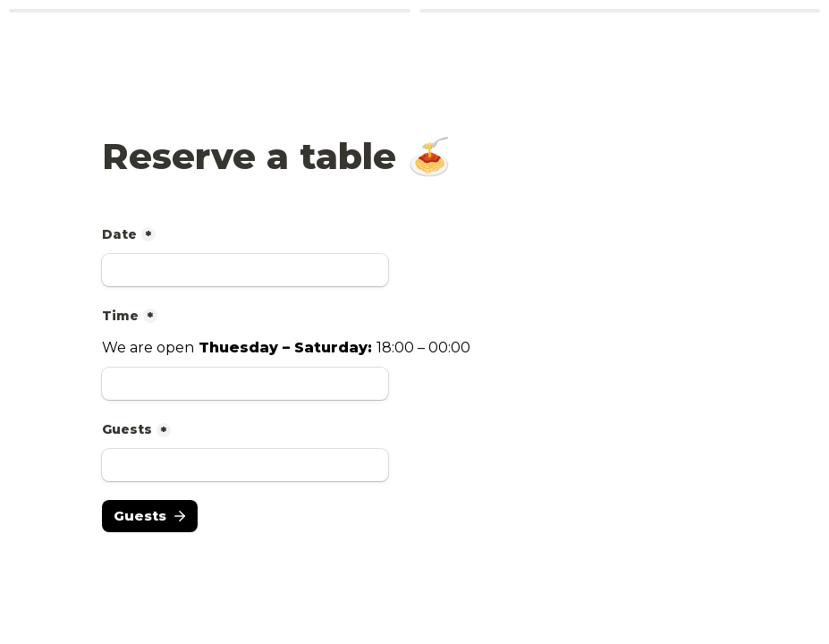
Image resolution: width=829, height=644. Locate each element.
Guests (127, 429)
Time (120, 316)
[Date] (245, 270)
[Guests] (245, 465)
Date (119, 234)
